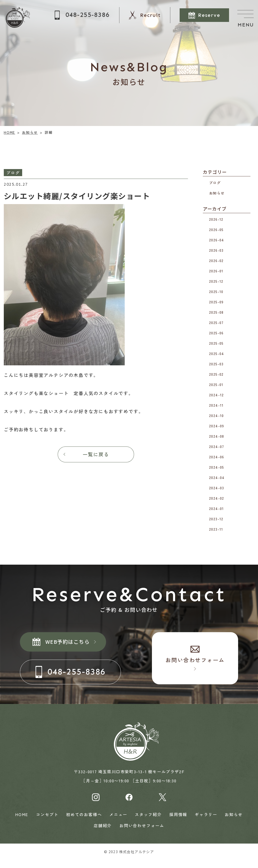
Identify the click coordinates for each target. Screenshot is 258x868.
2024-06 (217, 457)
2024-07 (217, 446)
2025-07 (216, 323)
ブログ (215, 182)
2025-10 (216, 292)
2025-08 (216, 312)
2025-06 (216, 333)
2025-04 (217, 353)
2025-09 (216, 302)
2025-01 (216, 384)
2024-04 (217, 477)
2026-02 (216, 261)
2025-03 (216, 364)
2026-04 (217, 240)
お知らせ (217, 193)
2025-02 (216, 374)
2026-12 (216, 219)
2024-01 (217, 508)
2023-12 (216, 519)
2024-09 (217, 426)
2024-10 (217, 415)
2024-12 (217, 395)
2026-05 (216, 230)
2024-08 (217, 436)
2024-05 (217, 467)
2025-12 (216, 281)
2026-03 (216, 250)
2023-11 (216, 529)
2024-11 (216, 405)
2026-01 (216, 271)
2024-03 (217, 488)
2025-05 (216, 343)
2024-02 (217, 498)
